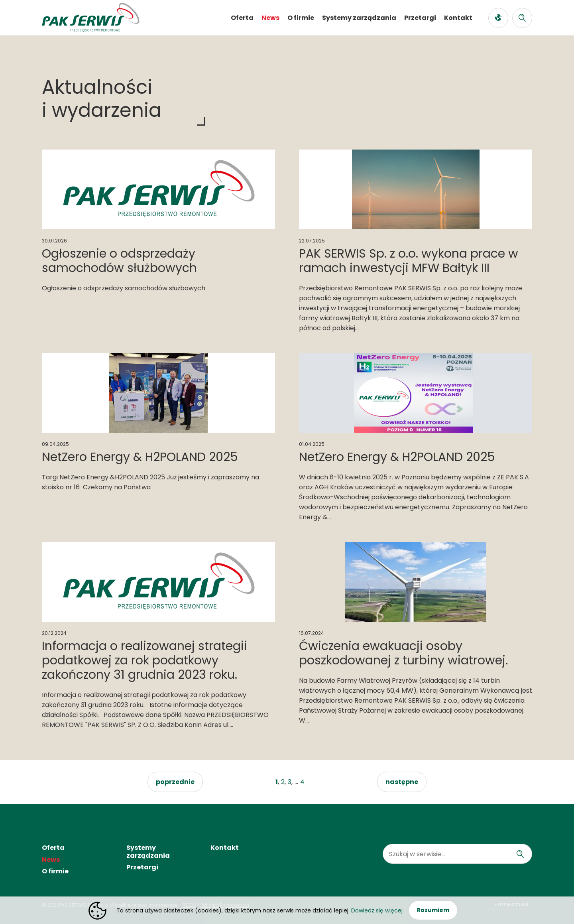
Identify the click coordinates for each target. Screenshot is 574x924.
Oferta (242, 18)
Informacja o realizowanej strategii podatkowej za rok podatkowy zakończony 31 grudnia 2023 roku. (144, 660)
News (270, 18)
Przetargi (420, 18)
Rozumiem (433, 910)
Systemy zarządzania (359, 18)
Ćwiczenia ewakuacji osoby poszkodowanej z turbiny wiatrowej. (403, 653)
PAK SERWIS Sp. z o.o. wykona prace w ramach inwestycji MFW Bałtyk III (409, 261)
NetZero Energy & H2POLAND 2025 (140, 457)
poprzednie (175, 782)
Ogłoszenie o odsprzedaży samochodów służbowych (119, 261)
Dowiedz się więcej (377, 910)
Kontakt (458, 18)
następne (402, 782)
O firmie (301, 18)
